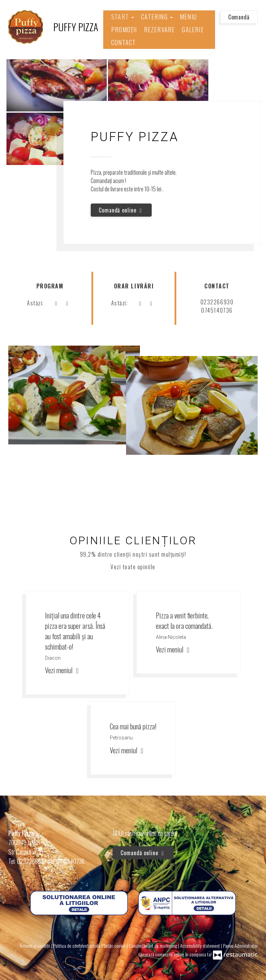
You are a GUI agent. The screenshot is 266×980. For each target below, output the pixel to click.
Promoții (124, 29)
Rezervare (160, 29)
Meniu (188, 17)
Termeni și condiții (35, 946)
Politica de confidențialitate (77, 946)
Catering (157, 17)
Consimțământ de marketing (153, 946)
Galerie (193, 29)
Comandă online (121, 210)
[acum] (56, 303)
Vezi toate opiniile (133, 567)
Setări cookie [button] (115, 946)
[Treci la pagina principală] (53, 27)
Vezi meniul (63, 670)
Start (123, 17)
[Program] (67, 303)
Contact (123, 42)
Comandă (239, 17)
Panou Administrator (240, 946)
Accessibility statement (201, 946)
